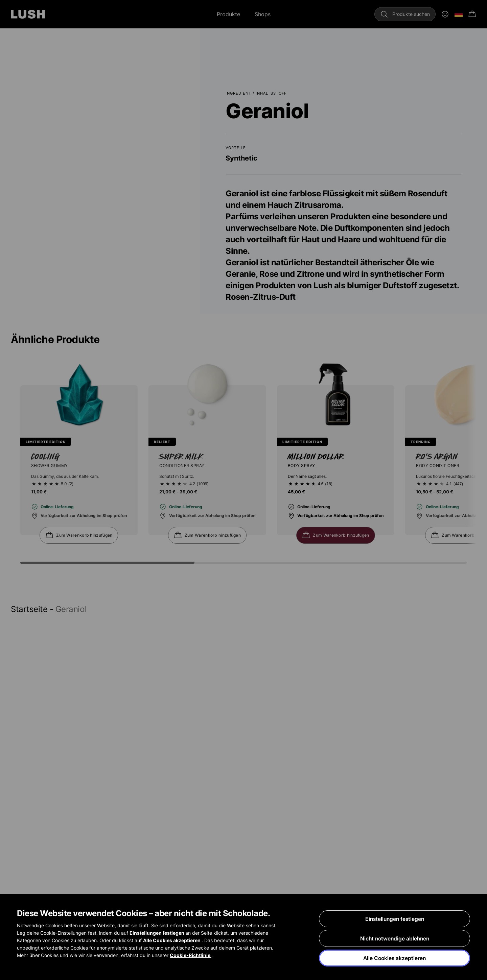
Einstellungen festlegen (395, 919)
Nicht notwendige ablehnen (395, 938)
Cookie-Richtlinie (191, 955)
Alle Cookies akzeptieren (395, 958)
